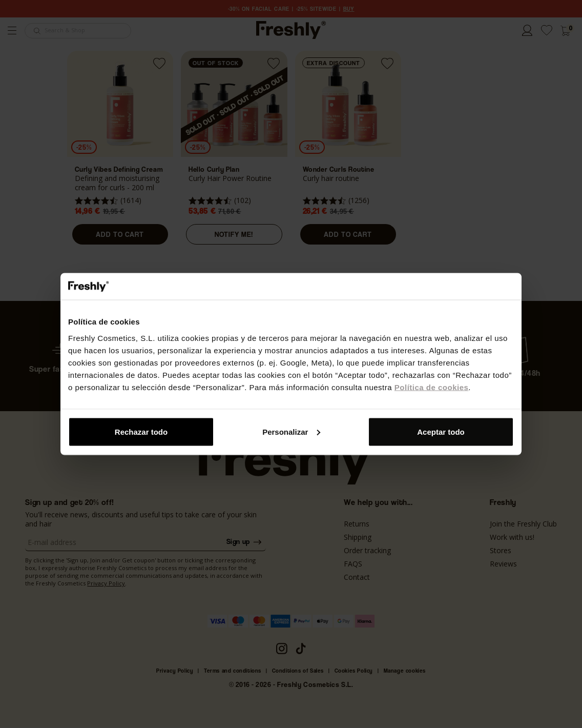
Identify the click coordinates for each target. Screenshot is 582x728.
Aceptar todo (441, 431)
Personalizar (291, 431)
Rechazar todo (141, 431)
